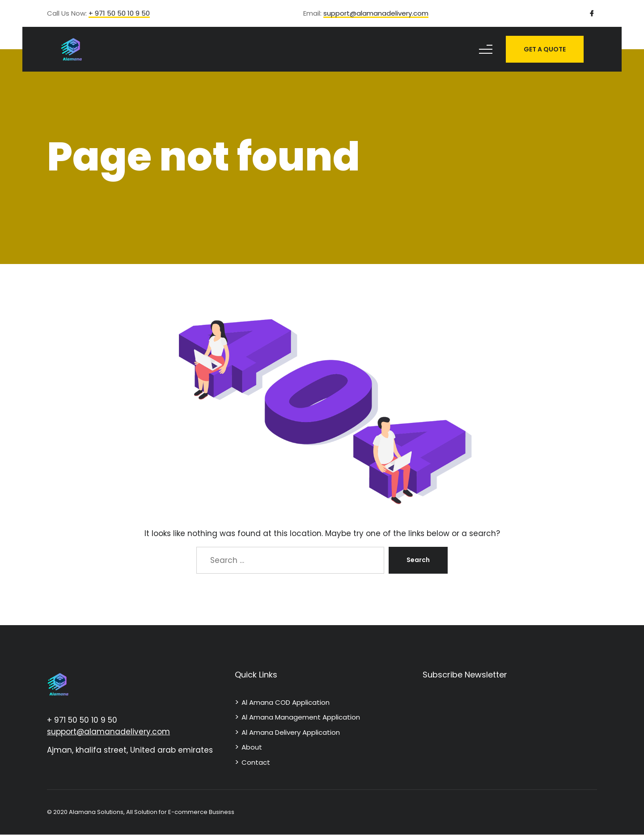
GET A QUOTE (545, 49)
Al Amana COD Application (286, 702)
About (252, 747)
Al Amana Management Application (301, 717)
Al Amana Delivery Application (291, 732)
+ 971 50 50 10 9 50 (119, 14)
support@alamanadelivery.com (376, 14)
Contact (256, 762)
